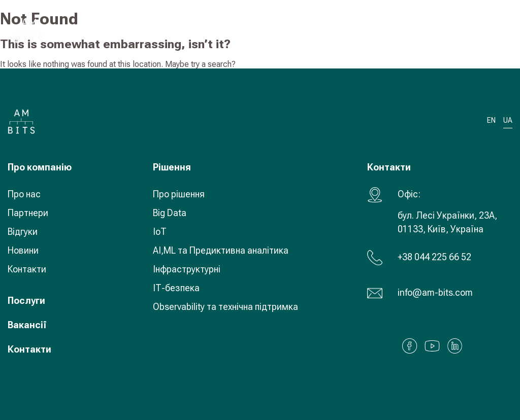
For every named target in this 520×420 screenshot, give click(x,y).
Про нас (24, 194)
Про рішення (179, 194)
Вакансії (27, 325)
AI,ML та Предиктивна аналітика (221, 250)
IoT (160, 232)
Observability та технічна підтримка (225, 307)
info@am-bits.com (435, 292)
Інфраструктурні (187, 269)
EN (491, 120)
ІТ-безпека (176, 288)
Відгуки (23, 232)
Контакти (27, 269)
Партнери (28, 213)
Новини (23, 250)
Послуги (26, 301)
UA (439, 30)
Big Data (170, 213)
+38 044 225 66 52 (434, 257)
